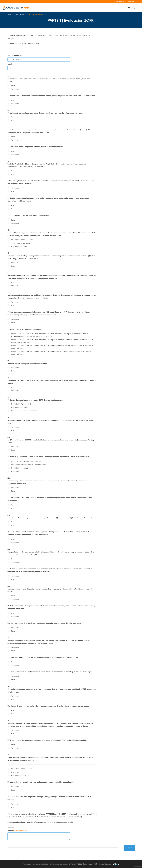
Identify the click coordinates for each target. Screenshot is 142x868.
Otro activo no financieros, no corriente (25, 410)
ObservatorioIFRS (20, 830)
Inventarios (15, 771)
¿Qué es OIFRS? (120, 2)
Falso (13, 85)
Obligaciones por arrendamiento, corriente (26, 461)
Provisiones (15, 471)
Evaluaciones (19, 14)
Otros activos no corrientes (21, 242)
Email (10, 63)
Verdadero (15, 88)
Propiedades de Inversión (20, 246)
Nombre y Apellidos (15, 55)
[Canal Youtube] (135, 7)
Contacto (131, 2)
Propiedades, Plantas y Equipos (22, 403)
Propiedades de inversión (20, 467)
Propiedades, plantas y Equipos (22, 239)
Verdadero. (15, 154)
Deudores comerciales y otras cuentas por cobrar (28, 464)
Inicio (9, 14)
